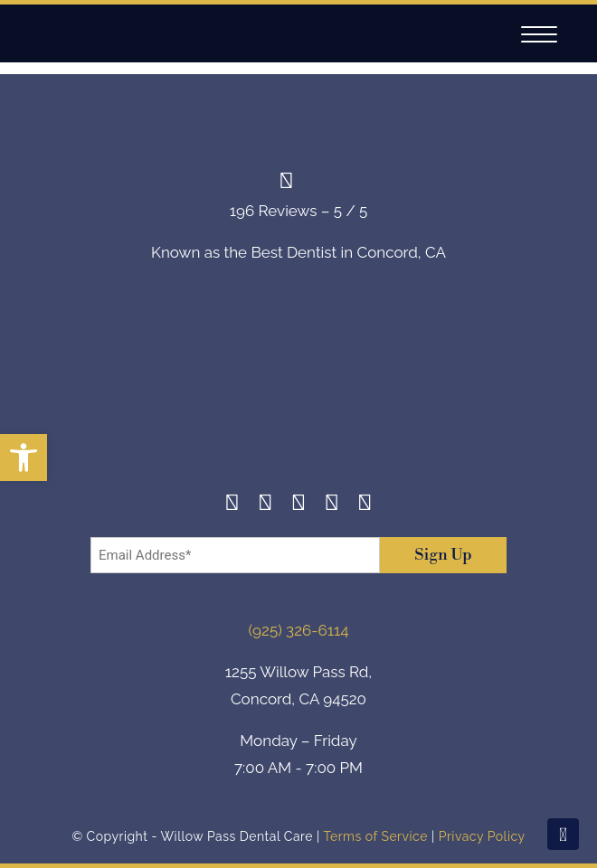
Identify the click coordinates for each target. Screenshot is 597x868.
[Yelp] (332, 505)
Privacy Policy (482, 836)
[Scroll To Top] (563, 834)
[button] (24, 458)
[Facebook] (232, 505)
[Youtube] (365, 505)
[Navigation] (539, 35)
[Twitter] (299, 505)
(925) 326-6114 (299, 630)
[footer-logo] (298, 391)
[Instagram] (265, 505)
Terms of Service (375, 836)
